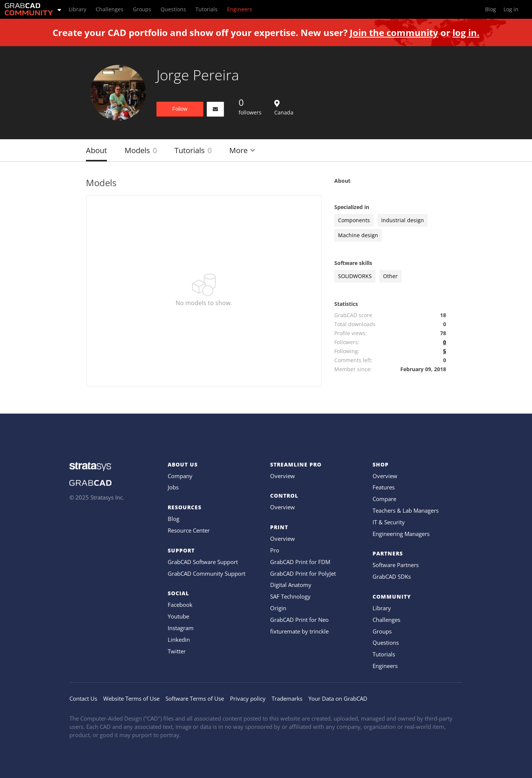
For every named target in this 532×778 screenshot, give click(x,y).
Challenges (386, 620)
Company (180, 476)
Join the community (394, 32)
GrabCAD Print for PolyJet (303, 573)
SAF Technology (290, 596)
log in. (466, 32)
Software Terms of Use (195, 698)
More (242, 150)
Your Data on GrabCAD (338, 698)
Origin (278, 608)
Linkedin (179, 640)
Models (141, 150)
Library (382, 608)
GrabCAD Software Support (203, 562)
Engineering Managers (401, 534)
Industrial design (403, 220)
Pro (275, 550)
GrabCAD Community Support (207, 573)
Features (384, 487)
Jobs (173, 487)
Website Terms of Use (131, 698)
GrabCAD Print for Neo (299, 620)
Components (354, 220)
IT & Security (389, 522)
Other (390, 276)
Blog (174, 519)
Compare (384, 499)
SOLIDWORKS (355, 276)
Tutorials (193, 150)
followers (250, 106)
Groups (382, 631)
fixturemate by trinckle (299, 631)
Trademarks (287, 698)
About (96, 150)
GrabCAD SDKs (392, 576)
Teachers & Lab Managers (406, 510)
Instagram (181, 628)
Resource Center (189, 530)
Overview (283, 476)
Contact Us (83, 698)
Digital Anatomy (291, 585)
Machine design (358, 235)
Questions (386, 643)
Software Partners (396, 565)
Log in (511, 9)
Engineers (385, 666)
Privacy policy (248, 698)
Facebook (180, 605)
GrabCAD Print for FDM (300, 562)
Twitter (177, 651)
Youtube (178, 616)
